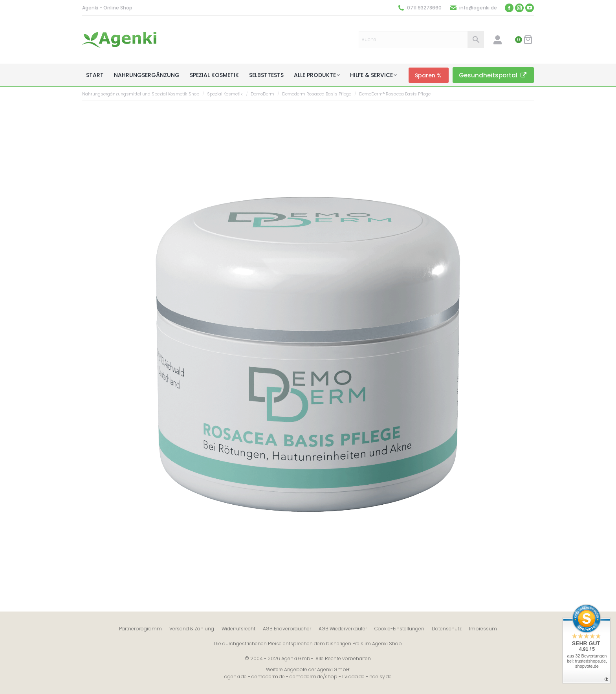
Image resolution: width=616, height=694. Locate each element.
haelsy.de (380, 677)
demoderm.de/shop (313, 677)
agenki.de (236, 677)
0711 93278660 (424, 8)
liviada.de (353, 677)
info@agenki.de (478, 8)
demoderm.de (268, 677)
